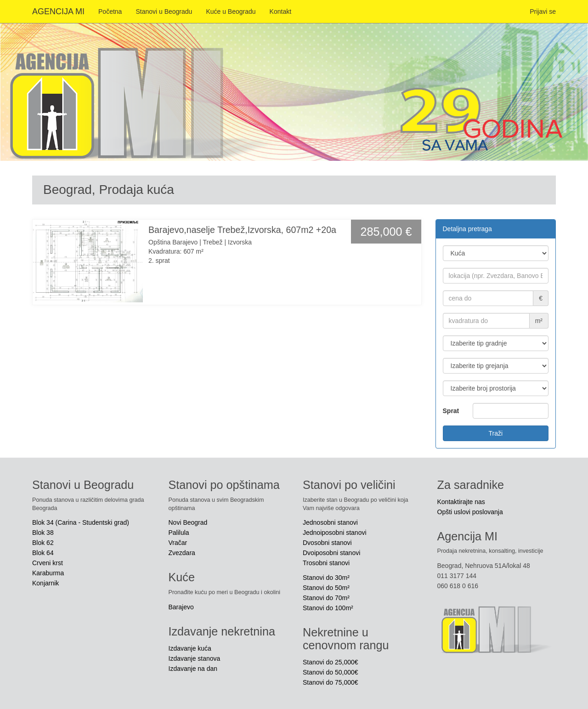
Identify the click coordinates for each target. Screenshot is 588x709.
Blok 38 (43, 533)
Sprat (451, 411)
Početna (110, 11)
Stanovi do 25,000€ (331, 662)
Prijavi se (543, 11)
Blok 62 (43, 543)
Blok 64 (43, 553)
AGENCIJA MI (58, 11)
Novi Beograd (188, 522)
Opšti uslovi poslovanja (470, 512)
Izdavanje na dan (193, 669)
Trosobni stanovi (326, 563)
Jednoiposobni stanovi (335, 533)
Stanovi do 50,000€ (331, 672)
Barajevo (181, 607)
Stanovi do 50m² (326, 588)
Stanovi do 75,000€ (331, 682)
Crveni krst (48, 563)
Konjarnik (45, 583)
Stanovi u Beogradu (164, 11)
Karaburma (48, 573)
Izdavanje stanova (195, 658)
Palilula (179, 533)
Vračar (178, 543)
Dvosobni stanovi (327, 543)
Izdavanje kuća (190, 648)
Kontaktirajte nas (461, 502)
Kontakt (280, 11)
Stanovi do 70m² (326, 598)
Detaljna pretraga (467, 229)
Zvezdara (182, 553)
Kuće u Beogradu (231, 11)
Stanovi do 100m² (328, 608)
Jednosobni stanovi (330, 522)
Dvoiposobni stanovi (331, 553)
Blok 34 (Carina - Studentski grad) (81, 522)
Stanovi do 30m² (326, 578)
